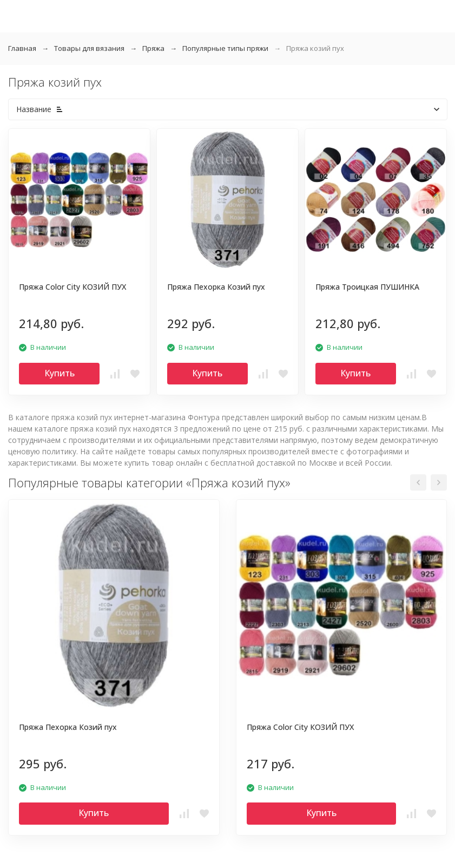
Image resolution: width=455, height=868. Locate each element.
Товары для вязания (89, 48)
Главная (22, 48)
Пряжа (153, 48)
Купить (60, 373)
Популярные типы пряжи (225, 48)
